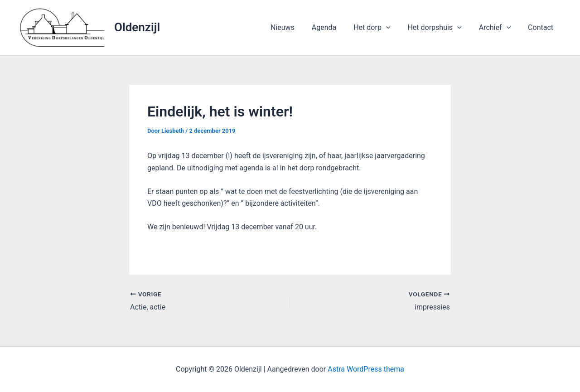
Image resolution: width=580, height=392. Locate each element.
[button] (396, 28)
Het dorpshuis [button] (441, 28)
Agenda (336, 27)
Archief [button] (499, 28)
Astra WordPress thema (366, 369)
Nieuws (297, 27)
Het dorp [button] (381, 28)
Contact (542, 27)
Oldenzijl (137, 27)
